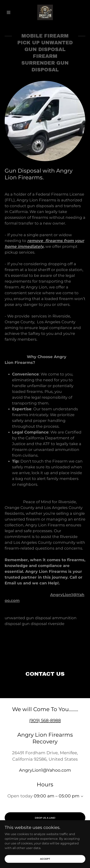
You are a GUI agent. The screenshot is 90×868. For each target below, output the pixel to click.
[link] (45, 12)
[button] (11, 12)
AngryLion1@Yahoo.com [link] (45, 770)
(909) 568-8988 (45, 720)
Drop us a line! (45, 818)
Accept (45, 859)
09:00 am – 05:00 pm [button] (57, 796)
